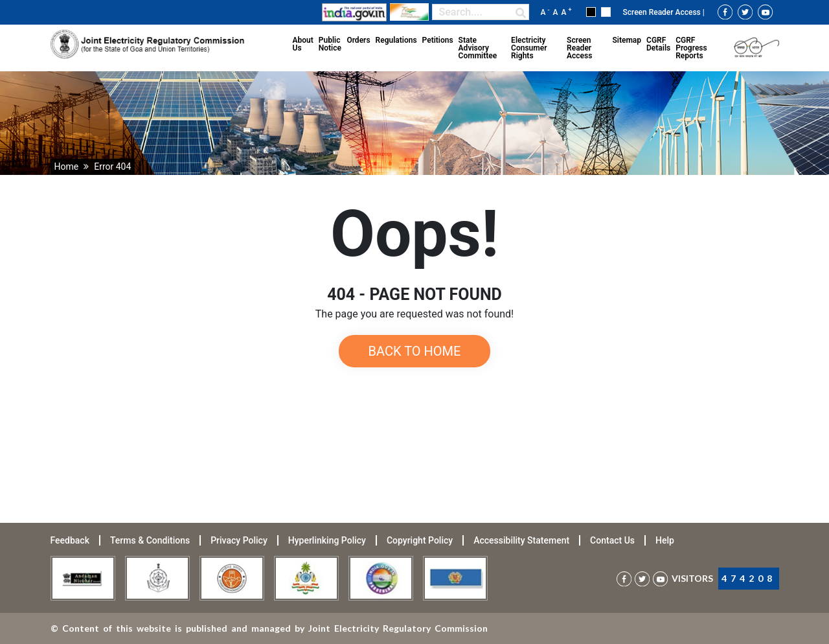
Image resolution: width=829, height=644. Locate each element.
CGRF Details (658, 44)
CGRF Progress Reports (691, 48)
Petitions (438, 40)
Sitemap (627, 40)
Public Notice (330, 44)
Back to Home (415, 351)
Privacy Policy (239, 540)
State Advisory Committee (478, 48)
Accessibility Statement (521, 540)
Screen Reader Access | (663, 12)
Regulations (396, 40)
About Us (303, 44)
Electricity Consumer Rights (529, 48)
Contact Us (612, 540)
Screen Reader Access (579, 48)
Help (665, 540)
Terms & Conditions (150, 540)
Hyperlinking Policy (327, 540)
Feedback (70, 540)
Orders (358, 40)
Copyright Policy (420, 540)
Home (67, 167)
